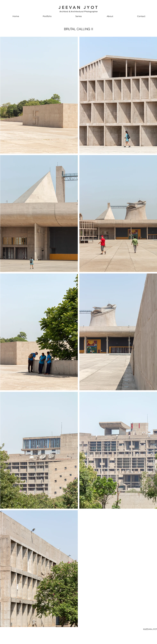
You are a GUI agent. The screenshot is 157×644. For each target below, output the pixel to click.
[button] (47, 16)
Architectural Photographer (84, 11)
